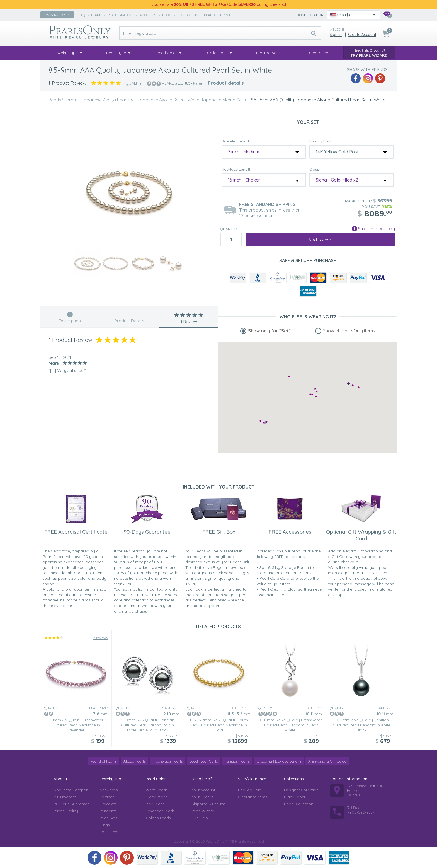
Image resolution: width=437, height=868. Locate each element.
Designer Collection (301, 790)
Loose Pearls (111, 832)
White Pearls (157, 790)
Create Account (362, 35)
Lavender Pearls (160, 811)
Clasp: (315, 169)
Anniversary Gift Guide (327, 761)
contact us (188, 15)
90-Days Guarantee (72, 804)
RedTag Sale (250, 790)
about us (148, 15)
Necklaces (109, 790)
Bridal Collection (299, 804)
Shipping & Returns (209, 804)
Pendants (108, 811)
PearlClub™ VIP (218, 15)
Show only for (269, 331)
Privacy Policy (66, 811)
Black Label (294, 797)
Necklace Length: (237, 169)
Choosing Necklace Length (279, 761)
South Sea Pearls (204, 761)
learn (96, 15)
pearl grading (121, 15)
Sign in (336, 35)
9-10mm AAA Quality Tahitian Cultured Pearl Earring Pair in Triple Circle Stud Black (147, 725)
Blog (167, 15)
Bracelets (108, 804)
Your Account (203, 790)
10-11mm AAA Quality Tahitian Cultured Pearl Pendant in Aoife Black (361, 725)
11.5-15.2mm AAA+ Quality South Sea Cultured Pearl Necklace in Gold (219, 725)
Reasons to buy (57, 15)
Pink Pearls (155, 804)
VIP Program (65, 797)
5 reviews (100, 638)
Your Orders (202, 797)
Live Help (200, 818)
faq (82, 15)
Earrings (107, 797)
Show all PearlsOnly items (349, 331)
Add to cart (321, 240)
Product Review (67, 83)
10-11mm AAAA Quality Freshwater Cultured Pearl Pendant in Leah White (290, 725)
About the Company (72, 790)
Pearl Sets (108, 818)
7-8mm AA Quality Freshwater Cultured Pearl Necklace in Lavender (76, 725)
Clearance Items (253, 797)
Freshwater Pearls (168, 761)
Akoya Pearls (134, 761)
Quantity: (229, 229)
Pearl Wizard (203, 811)
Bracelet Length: (236, 141)
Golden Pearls (158, 818)
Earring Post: (321, 141)
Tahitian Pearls (237, 761)
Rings (105, 825)
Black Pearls (156, 797)
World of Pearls (104, 761)
